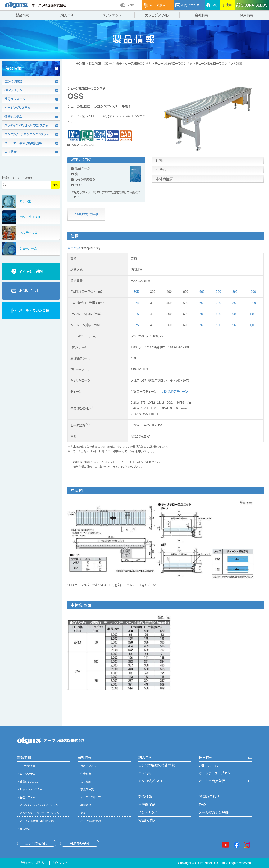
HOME (80, 64)
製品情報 (95, 64)
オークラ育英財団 (212, 781)
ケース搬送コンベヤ (138, 64)
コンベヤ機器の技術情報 (157, 765)
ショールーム (208, 765)
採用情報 (206, 757)
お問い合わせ (209, 797)
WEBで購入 (147, 820)
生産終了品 (147, 805)
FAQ (202, 805)
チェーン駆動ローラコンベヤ (173, 64)
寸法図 (161, 170)
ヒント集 (144, 773)
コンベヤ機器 (113, 64)
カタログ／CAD (150, 781)
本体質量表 (164, 179)
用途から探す (80, 843)
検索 (55, 185)
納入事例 (145, 757)
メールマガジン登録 (214, 813)
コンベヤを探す (37, 843)
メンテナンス (148, 813)
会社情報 (85, 757)
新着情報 (145, 797)
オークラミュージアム (215, 773)
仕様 (159, 161)
